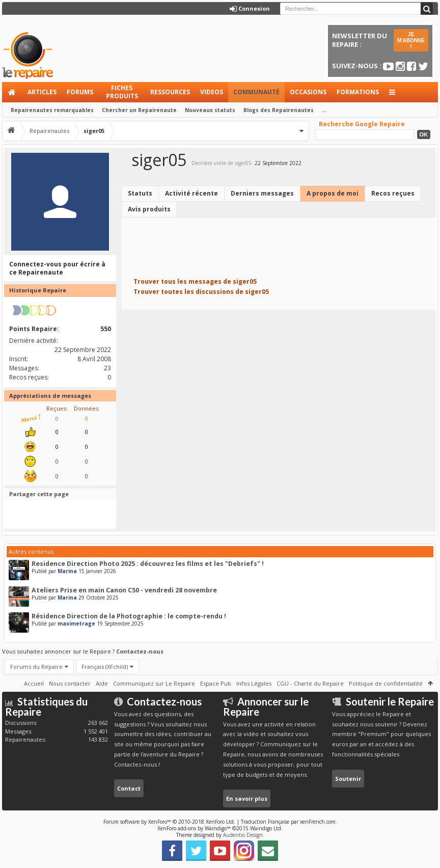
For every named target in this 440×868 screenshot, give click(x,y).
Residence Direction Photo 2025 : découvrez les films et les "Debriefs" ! (148, 564)
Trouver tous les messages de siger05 (195, 281)
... (324, 110)
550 (106, 329)
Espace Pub (216, 683)
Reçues (56, 408)
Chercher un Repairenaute (139, 110)
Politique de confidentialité (386, 683)
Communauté (256, 92)
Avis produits (149, 209)
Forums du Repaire (36, 667)
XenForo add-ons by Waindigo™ (194, 828)
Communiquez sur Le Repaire (154, 683)
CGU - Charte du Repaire (310, 683)
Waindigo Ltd (266, 828)
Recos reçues (393, 193)
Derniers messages (262, 193)
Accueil (12, 92)
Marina (67, 571)
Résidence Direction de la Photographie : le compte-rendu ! (129, 616)
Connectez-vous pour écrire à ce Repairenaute (57, 268)
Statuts (140, 193)
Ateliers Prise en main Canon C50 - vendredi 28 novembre (124, 590)
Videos (212, 92)
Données (86, 408)
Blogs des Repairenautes (279, 110)
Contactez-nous (140, 651)
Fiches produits (122, 92)
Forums (80, 92)
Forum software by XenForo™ (169, 822)
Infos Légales (254, 683)
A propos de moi (333, 193)
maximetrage (76, 623)
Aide (102, 683)
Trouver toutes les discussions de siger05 (201, 292)
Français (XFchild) (105, 667)
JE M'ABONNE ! (411, 40)
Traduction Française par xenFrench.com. (289, 822)
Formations (358, 92)
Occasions (308, 92)
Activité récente (191, 193)
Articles (42, 92)
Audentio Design (243, 835)
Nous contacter (70, 683)
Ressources (170, 92)
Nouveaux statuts (210, 110)
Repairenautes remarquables (52, 110)
